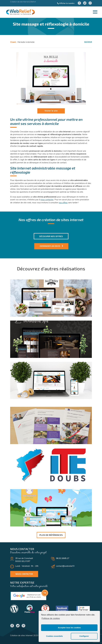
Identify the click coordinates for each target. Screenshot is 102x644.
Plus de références (51, 535)
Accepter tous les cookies (69, 628)
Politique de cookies (51, 618)
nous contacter (47, 200)
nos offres (63, 203)
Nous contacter (24, 574)
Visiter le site (51, 111)
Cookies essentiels (54, 636)
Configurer (84, 636)
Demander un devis (50, 246)
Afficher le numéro (67, 3)
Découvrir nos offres (51, 236)
